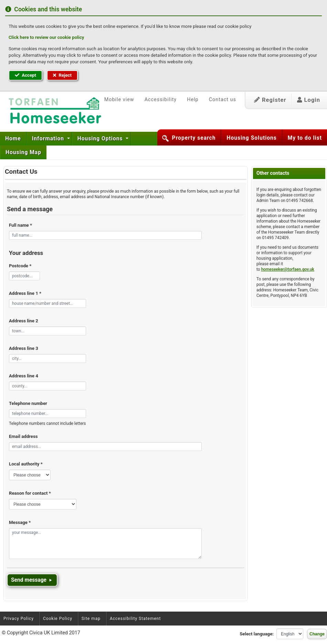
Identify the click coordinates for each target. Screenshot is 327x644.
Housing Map (23, 152)
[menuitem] (13, 139)
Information (49, 139)
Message (20, 522)
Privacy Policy (19, 619)
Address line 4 (24, 376)
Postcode (20, 266)
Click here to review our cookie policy (46, 37)
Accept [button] (25, 75)
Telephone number (28, 403)
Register (270, 100)
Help (193, 100)
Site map (91, 619)
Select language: (257, 634)
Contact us (223, 100)
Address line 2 (24, 321)
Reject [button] (62, 75)
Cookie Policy (58, 619)
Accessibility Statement (135, 619)
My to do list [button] (305, 138)
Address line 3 (24, 348)
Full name (20, 225)
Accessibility (161, 100)
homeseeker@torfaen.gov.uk (288, 269)
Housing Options (101, 139)
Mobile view (119, 100)
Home (13, 139)
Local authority (26, 464)
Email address (23, 436)
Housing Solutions (251, 138)
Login (309, 100)
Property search (194, 138)
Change (317, 634)
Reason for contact (30, 493)
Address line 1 (25, 293)
